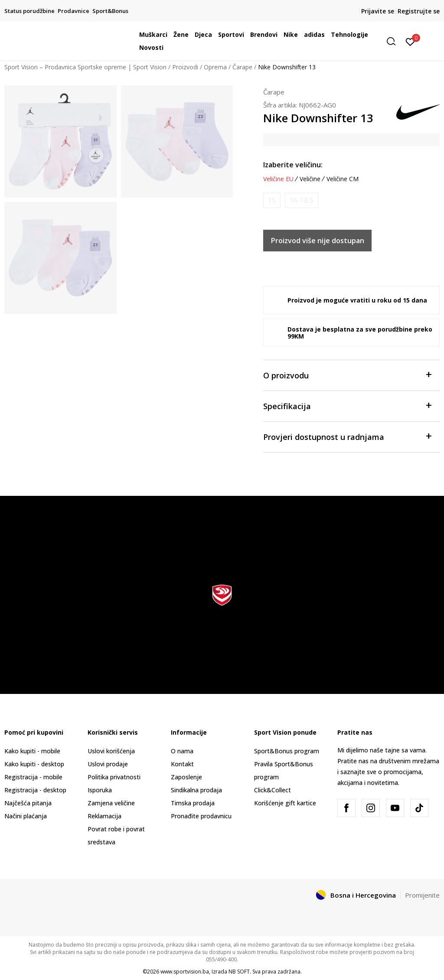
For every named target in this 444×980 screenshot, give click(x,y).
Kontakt (182, 764)
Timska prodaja (193, 803)
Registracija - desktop (35, 790)
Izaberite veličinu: (293, 165)
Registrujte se (419, 11)
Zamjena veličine (111, 803)
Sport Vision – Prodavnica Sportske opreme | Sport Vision (85, 67)
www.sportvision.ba (185, 972)
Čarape (242, 67)
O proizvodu (347, 375)
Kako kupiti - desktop (34, 764)
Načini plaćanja (26, 816)
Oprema (215, 67)
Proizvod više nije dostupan (318, 241)
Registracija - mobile (33, 777)
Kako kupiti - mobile (32, 751)
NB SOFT (239, 972)
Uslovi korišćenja (111, 751)
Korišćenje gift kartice (285, 803)
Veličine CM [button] (343, 179)
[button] (394, 41)
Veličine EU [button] (278, 179)
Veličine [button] (310, 179)
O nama (182, 751)
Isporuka (100, 790)
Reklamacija (104, 816)
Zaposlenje (186, 777)
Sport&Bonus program (287, 751)
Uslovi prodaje (108, 764)
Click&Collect (273, 790)
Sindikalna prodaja (196, 790)
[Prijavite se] (410, 41)
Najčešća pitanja (28, 803)
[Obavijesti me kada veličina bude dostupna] (272, 200)
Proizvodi (185, 67)
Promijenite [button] (422, 895)
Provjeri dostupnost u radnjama (347, 436)
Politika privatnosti (114, 777)
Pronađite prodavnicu (201, 816)
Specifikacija (347, 405)
